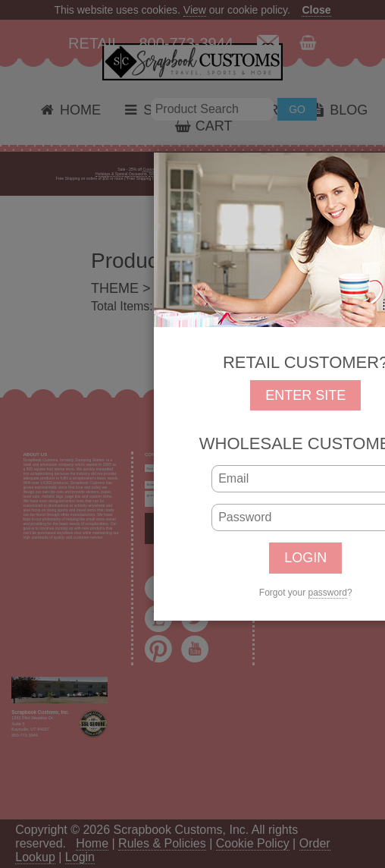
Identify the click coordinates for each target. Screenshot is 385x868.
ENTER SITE (305, 395)
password (328, 593)
